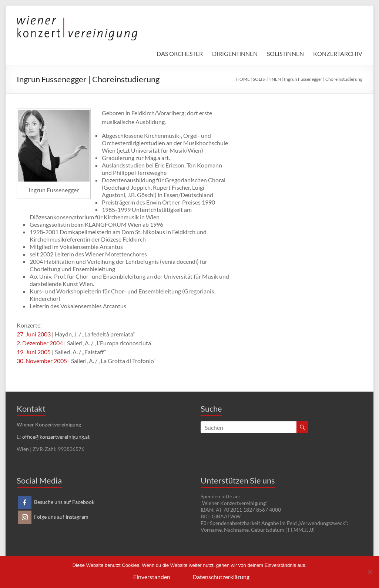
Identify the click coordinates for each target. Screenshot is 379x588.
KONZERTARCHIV (338, 54)
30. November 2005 (42, 361)
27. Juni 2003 (34, 334)
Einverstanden (152, 577)
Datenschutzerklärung (221, 577)
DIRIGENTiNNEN (235, 54)
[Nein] (370, 572)
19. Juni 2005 (34, 352)
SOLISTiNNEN (285, 54)
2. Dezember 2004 (40, 343)
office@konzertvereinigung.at (56, 437)
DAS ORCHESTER (180, 54)
